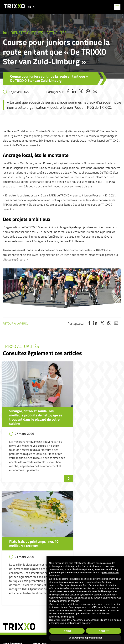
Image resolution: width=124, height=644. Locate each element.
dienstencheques (29, 33)
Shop (35, 572)
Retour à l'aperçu (16, 324)
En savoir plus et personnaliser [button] (85, 638)
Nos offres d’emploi (12, 554)
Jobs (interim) (13, 543)
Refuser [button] (67, 631)
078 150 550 (15, 623)
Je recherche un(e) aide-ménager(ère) (50, 554)
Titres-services (43, 543)
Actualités (62, 33)
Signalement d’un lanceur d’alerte (90, 549)
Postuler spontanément (15, 558)
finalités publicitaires (59, 595)
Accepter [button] (104, 631)
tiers (87, 579)
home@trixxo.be (18, 632)
